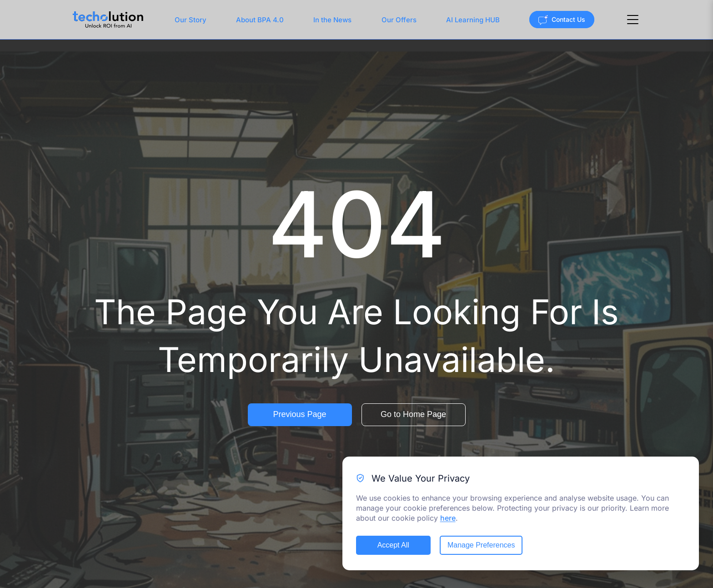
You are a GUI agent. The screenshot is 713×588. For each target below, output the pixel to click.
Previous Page (299, 414)
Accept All (393, 545)
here (448, 518)
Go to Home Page (413, 414)
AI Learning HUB (473, 20)
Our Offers (399, 20)
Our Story (191, 20)
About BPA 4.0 (260, 20)
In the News (332, 20)
